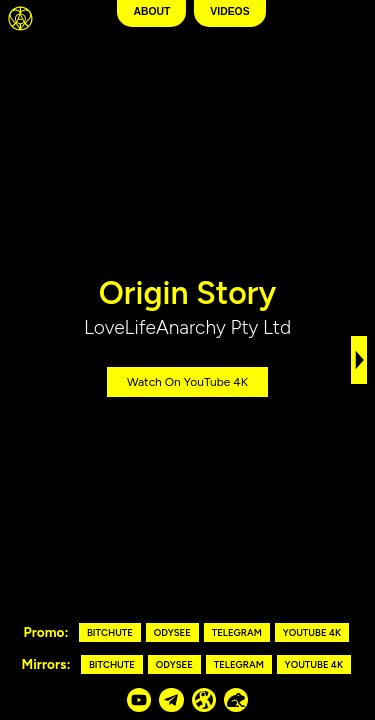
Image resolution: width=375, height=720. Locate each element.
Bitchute (110, 632)
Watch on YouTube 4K (187, 382)
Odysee (172, 632)
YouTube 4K (312, 632)
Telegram (237, 632)
